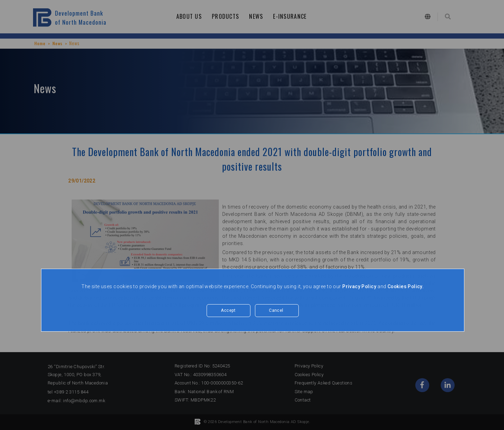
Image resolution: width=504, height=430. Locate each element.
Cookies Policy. (406, 286)
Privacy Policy (359, 286)
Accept (229, 311)
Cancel (276, 311)
